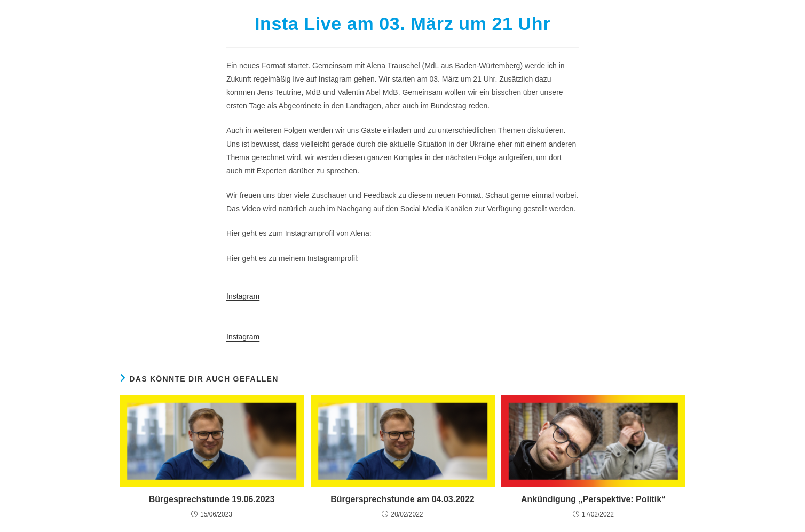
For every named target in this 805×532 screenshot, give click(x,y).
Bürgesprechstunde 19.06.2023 (212, 499)
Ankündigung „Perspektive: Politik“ (593, 499)
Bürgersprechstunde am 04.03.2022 (402, 499)
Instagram (243, 296)
